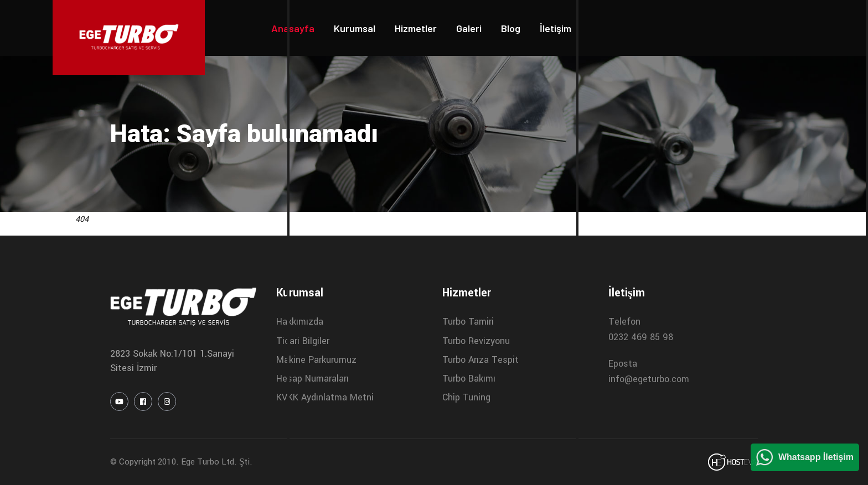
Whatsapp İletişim (816, 457)
